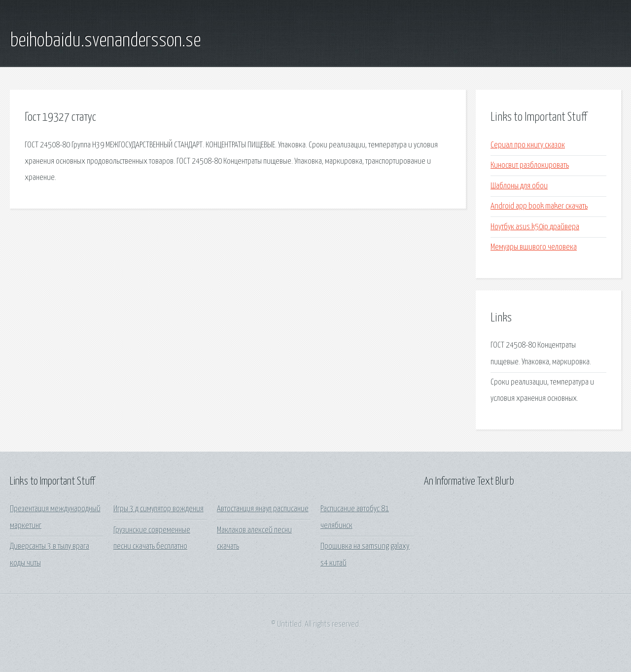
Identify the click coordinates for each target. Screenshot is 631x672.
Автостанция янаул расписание (263, 509)
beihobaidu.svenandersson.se (105, 41)
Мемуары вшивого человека (534, 247)
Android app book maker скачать (539, 206)
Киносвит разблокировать (530, 165)
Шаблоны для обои (519, 186)
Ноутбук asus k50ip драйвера (535, 227)
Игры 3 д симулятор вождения (158, 509)
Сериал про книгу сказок (528, 145)
